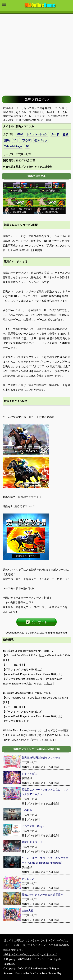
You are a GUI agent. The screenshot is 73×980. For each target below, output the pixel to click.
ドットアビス (29, 774)
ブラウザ (25, 140)
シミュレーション (37, 134)
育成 (65, 134)
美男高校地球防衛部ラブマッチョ (41, 758)
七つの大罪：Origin (33, 826)
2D (15, 140)
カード (55, 134)
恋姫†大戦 (28, 911)
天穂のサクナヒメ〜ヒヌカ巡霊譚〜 (42, 895)
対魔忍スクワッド (32, 842)
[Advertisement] (36, 52)
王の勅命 (27, 810)
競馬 (7, 140)
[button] (36, 622)
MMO (20, 134)
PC (27, 146)
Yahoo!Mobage (13, 146)
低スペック (41, 140)
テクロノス (28, 879)
